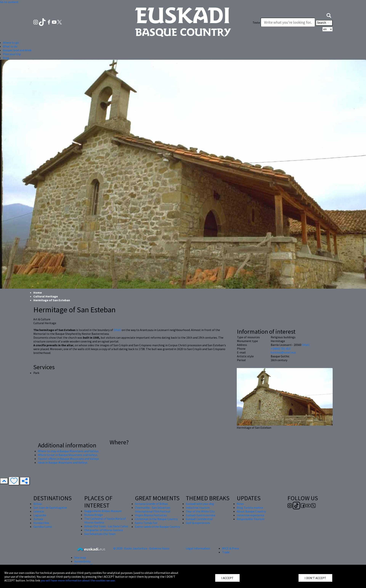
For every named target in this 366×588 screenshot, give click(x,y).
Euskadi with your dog (200, 504)
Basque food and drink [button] (17, 50)
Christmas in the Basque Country (156, 519)
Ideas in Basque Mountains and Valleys (63, 462)
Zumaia (38, 519)
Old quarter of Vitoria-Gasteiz (104, 530)
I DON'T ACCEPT (315, 578)
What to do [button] (10, 46)
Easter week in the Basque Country (157, 527)
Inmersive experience (251, 515)
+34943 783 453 (281, 349)
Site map (80, 557)
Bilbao (38, 504)
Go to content (9, 2)
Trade (226, 552)
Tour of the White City (200, 511)
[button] (329, 15)
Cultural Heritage (46, 296)
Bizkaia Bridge (94, 515)
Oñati (118, 330)
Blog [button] (6, 58)
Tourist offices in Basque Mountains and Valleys (68, 459)
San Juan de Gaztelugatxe (50, 507)
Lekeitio (39, 511)
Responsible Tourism (251, 519)
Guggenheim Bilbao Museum (103, 511)
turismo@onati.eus (283, 352)
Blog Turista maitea (250, 507)
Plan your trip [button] (12, 54)
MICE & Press (231, 548)
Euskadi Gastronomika (201, 515)
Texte (256, 23)
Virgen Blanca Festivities (151, 515)
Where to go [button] (11, 43)
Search (324, 23)
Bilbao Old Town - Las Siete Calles (106, 526)
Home (38, 292)
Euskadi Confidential (199, 519)
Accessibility (82, 561)
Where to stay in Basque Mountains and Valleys (68, 451)
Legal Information (198, 548)
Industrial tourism (198, 507)
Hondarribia (41, 523)
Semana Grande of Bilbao (151, 504)
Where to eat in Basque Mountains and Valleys (68, 455)
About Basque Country (251, 511)
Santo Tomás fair (146, 523)
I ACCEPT (227, 578)
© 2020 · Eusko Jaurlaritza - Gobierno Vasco (141, 548)
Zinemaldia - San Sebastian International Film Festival (153, 509)
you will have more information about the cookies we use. (78, 580)
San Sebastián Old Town (100, 534)
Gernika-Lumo (43, 527)
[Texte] (288, 22)
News (240, 504)
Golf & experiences (198, 523)
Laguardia (40, 515)
